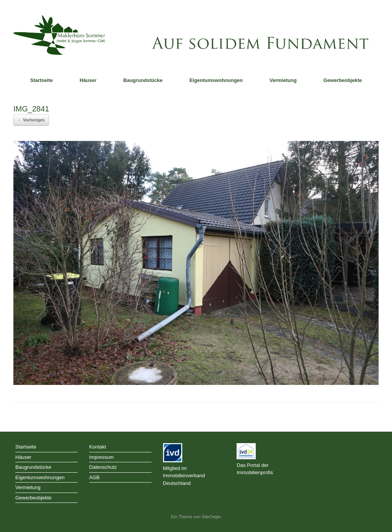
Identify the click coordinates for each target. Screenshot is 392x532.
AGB (94, 477)
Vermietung (283, 80)
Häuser (88, 80)
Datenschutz (103, 467)
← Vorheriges (31, 120)
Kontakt (98, 447)
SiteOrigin (212, 517)
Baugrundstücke (143, 80)
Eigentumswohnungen (216, 80)
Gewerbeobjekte (343, 80)
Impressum (101, 457)
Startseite (42, 80)
